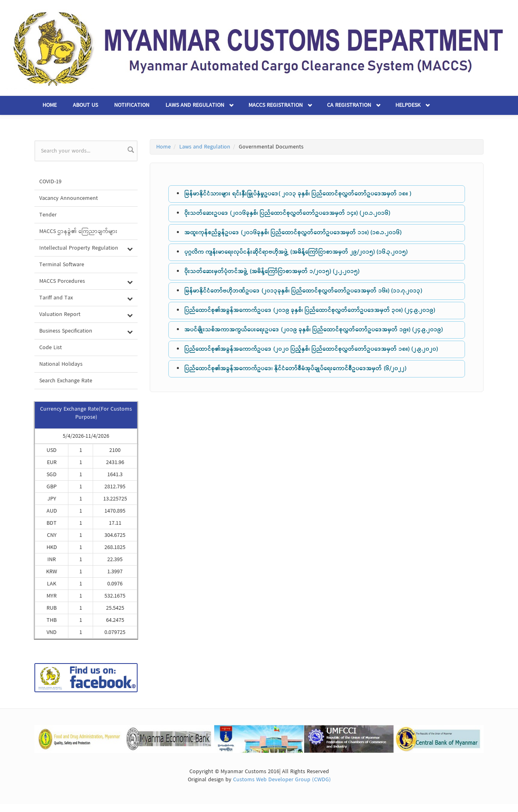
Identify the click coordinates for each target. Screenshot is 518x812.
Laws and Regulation (195, 105)
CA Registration (349, 105)
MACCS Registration (276, 105)
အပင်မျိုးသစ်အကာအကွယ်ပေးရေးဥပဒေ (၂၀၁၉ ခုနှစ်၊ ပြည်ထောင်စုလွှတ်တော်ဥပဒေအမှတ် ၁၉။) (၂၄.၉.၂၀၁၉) (314, 330)
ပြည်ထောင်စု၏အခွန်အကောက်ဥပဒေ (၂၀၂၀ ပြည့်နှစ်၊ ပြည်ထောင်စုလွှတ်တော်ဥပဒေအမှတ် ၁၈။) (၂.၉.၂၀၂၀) (311, 349)
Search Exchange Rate (66, 381)
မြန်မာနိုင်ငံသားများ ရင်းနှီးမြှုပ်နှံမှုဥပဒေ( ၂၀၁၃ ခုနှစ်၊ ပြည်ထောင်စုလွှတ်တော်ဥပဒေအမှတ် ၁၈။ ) (298, 194)
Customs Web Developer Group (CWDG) (282, 780)
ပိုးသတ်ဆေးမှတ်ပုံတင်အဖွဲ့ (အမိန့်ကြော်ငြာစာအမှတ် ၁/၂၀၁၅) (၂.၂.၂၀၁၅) (272, 271)
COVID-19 (50, 182)
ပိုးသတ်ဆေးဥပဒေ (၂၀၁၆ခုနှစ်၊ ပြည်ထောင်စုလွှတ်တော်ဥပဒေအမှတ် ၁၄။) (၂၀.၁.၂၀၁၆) (287, 213)
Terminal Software (62, 265)
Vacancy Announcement (69, 198)
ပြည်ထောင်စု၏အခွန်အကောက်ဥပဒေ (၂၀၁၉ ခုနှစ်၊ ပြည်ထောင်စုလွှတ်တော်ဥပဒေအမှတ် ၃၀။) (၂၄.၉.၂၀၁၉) (310, 310)
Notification (132, 105)
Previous (28, 740)
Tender (48, 215)
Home (50, 105)
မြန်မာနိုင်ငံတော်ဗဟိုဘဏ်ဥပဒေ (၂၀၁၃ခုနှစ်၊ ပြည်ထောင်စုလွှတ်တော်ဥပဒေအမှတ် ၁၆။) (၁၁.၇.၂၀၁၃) (303, 291)
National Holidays (61, 364)
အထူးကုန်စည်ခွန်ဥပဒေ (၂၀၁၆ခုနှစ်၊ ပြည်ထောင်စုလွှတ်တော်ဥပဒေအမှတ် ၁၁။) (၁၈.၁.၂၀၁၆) (293, 233)
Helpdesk (408, 105)
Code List (51, 348)
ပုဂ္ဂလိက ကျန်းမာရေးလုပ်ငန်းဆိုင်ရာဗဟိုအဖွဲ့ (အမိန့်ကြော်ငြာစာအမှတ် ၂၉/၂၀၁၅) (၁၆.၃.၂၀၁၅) (296, 252)
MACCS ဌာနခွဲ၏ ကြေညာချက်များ (79, 231)
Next (490, 740)
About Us (85, 105)
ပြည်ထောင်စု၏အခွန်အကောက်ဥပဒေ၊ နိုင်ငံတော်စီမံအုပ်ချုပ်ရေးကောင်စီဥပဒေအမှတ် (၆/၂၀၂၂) (295, 369)
